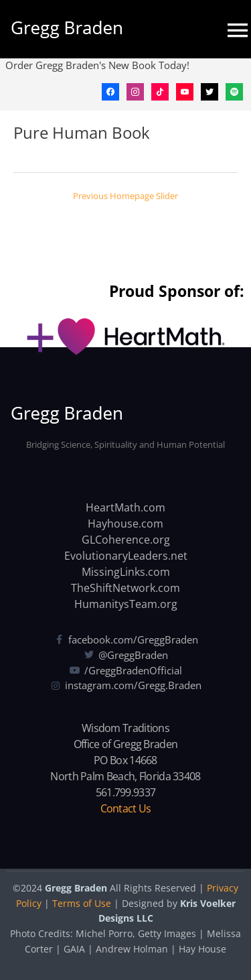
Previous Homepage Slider (125, 196)
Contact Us (126, 808)
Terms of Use (82, 903)
